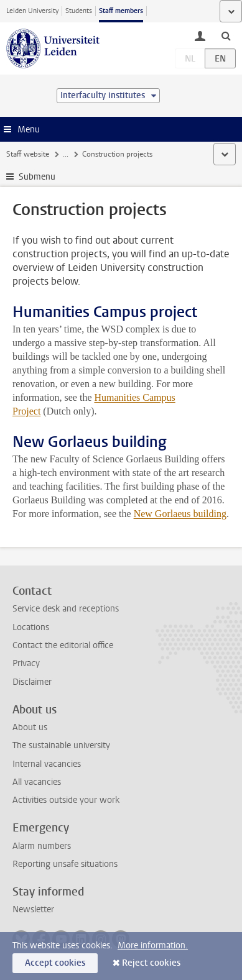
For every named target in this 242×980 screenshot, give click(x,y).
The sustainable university (61, 745)
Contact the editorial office (63, 645)
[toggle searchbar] (226, 35)
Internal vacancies (47, 764)
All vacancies (37, 782)
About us (30, 727)
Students (79, 11)
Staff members (121, 11)
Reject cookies (151, 963)
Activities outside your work (66, 800)
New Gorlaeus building (180, 514)
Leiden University (32, 11)
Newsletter (33, 909)
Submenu (37, 177)
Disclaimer (32, 682)
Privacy (26, 663)
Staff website (28, 154)
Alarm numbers (42, 846)
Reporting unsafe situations (65, 864)
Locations (31, 627)
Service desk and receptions (66, 609)
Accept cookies (55, 963)
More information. (153, 946)
